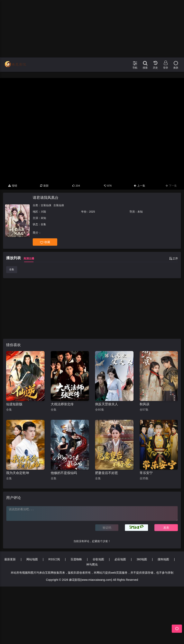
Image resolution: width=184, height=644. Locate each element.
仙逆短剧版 (14, 404)
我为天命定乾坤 (18, 473)
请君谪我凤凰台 (46, 198)
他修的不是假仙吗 (64, 473)
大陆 (43, 212)
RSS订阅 (54, 559)
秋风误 (145, 404)
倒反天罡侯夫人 (107, 404)
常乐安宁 (146, 473)
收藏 (45, 242)
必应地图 (120, 559)
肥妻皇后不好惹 (107, 473)
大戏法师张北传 (62, 404)
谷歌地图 (98, 559)
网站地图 (32, 559)
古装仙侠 (46, 205)
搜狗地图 (163, 559)
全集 (12, 269)
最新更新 (10, 559)
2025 (92, 212)
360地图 (142, 559)
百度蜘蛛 (76, 559)
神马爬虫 (92, 564)
